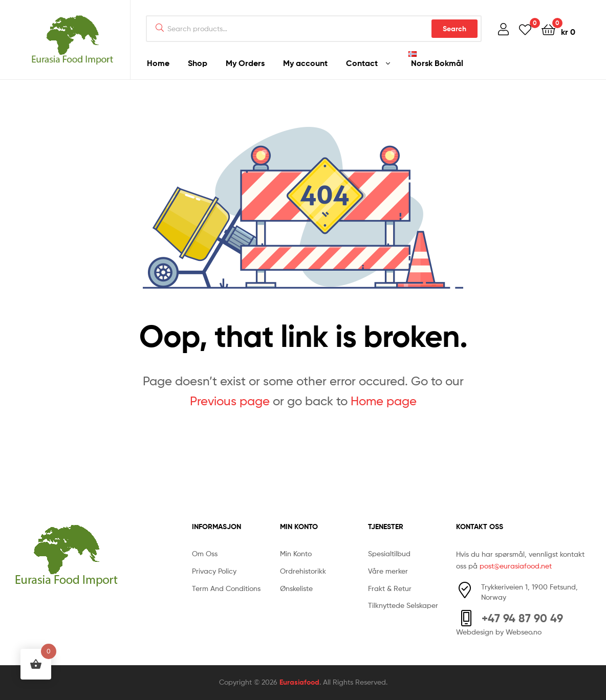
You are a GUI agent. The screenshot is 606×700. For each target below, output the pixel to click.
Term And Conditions (226, 588)
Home (158, 63)
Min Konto (296, 553)
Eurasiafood (299, 682)
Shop (198, 63)
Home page (384, 401)
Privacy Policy (214, 571)
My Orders (245, 63)
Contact (362, 63)
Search (454, 29)
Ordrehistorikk (303, 571)
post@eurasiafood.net (516, 566)
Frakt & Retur (390, 588)
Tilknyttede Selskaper (403, 605)
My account (305, 63)
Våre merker (388, 571)
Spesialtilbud (389, 553)
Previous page (230, 401)
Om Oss (205, 553)
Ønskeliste (296, 588)
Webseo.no (524, 632)
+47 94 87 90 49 (522, 618)
